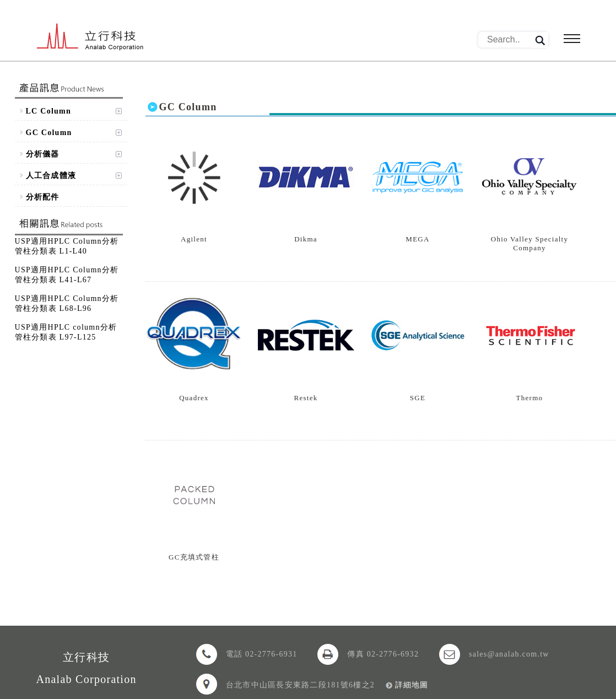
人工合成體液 (51, 176)
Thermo (530, 398)
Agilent (194, 239)
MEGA (417, 239)
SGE (418, 398)
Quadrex (194, 398)
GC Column (49, 133)
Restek (306, 398)
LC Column (49, 111)
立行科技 (90, 37)
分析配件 (43, 197)
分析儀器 (43, 154)
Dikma (306, 239)
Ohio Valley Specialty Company (529, 243)
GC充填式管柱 (194, 557)
